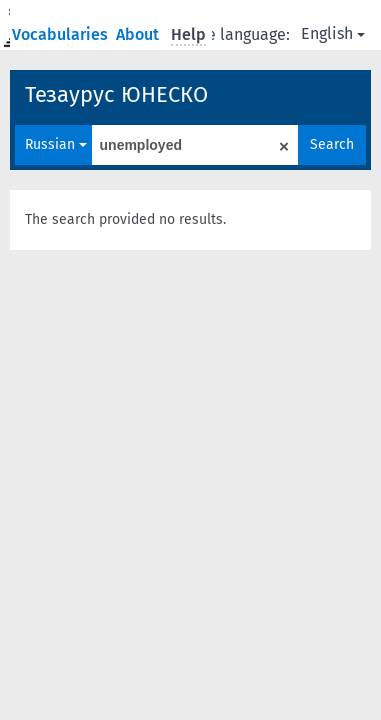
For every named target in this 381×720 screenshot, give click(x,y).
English (333, 33)
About (139, 34)
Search (332, 144)
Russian (56, 144)
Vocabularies (62, 34)
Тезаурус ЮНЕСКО (116, 94)
